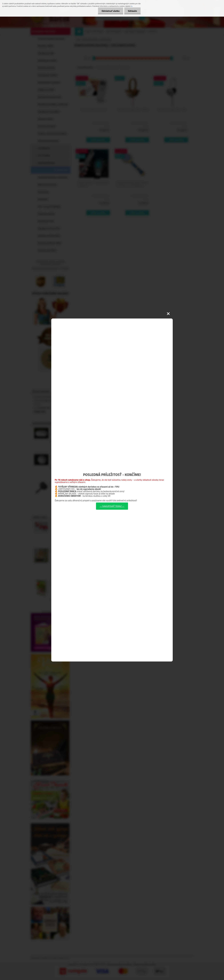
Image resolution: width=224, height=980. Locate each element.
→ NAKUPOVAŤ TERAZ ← (112, 506)
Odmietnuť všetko (111, 11)
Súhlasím (132, 11)
